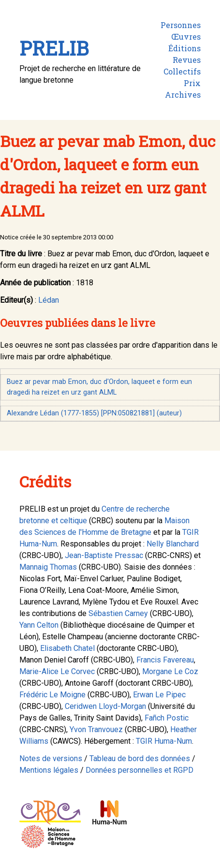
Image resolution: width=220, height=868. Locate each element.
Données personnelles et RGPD (139, 770)
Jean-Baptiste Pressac (104, 555)
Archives (183, 95)
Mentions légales (49, 770)
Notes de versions (51, 758)
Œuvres (186, 37)
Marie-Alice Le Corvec (57, 671)
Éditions (184, 48)
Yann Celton (39, 625)
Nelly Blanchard (173, 544)
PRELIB (54, 48)
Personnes (181, 25)
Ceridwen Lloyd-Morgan (105, 706)
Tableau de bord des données (140, 758)
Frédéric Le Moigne (52, 695)
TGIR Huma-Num (164, 741)
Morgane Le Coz (170, 671)
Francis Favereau (165, 660)
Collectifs (182, 71)
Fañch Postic (167, 718)
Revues (187, 60)
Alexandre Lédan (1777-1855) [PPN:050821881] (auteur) (94, 413)
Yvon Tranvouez (96, 729)
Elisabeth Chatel (67, 648)
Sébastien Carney (118, 613)
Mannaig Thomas (48, 567)
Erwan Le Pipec (159, 695)
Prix (192, 83)
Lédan (49, 300)
